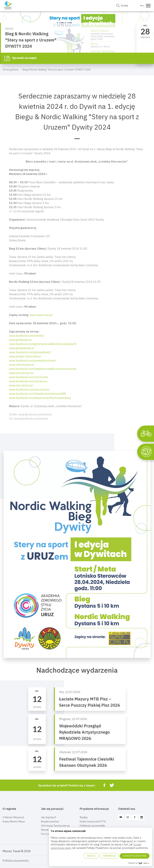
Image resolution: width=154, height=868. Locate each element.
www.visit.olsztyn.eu (21, 373)
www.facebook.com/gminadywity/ (30, 352)
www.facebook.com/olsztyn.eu (28, 381)
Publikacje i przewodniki (92, 826)
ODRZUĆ (91, 856)
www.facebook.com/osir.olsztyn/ (29, 390)
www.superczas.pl (41, 315)
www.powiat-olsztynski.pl (25, 356)
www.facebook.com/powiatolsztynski (32, 361)
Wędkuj (84, 817)
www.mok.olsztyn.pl (21, 365)
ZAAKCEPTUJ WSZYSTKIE (135, 856)
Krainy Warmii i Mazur (14, 822)
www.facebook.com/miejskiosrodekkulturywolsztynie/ (43, 369)
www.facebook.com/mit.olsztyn (29, 377)
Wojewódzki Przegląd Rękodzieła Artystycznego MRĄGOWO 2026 (85, 732)
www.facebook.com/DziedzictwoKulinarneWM (38, 394)
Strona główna (11, 70)
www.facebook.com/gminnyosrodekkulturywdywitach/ (43, 344)
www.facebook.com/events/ (26, 336)
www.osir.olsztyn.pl (21, 385)
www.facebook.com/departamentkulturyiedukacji (40, 398)
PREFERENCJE (109, 856)
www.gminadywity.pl (22, 348)
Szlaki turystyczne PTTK (93, 822)
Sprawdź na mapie (20, 58)
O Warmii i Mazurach (13, 817)
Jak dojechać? (49, 817)
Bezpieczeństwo (50, 822)
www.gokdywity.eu (20, 340)
